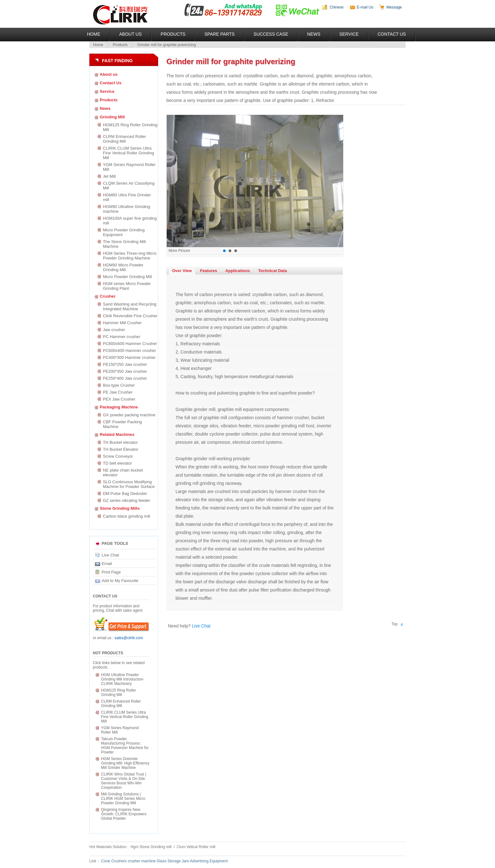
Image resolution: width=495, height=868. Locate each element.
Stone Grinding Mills (120, 508)
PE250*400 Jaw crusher (125, 378)
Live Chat (110, 555)
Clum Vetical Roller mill (196, 847)
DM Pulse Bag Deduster (125, 493)
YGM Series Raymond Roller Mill (129, 167)
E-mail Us (365, 7)
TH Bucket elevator (120, 442)
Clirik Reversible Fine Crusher (130, 316)
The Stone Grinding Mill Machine (124, 244)
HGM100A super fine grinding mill (130, 221)
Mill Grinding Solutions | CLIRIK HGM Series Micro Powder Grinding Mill (123, 799)
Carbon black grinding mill (127, 516)
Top (394, 624)
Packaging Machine (119, 407)
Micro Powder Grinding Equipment (124, 232)
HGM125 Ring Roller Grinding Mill (130, 127)
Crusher (108, 296)
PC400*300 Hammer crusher (129, 357)
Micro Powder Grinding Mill (127, 277)
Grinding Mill (112, 117)
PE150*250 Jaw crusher (125, 364)
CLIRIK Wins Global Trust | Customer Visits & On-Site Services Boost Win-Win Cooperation (124, 781)
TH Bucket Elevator (121, 449)
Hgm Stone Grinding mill (151, 847)
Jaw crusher (114, 330)
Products (173, 34)
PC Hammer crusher (122, 337)
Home (94, 34)
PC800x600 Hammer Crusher (130, 344)
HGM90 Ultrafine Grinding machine (127, 209)
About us (109, 74)
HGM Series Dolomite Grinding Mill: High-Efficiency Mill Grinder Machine (125, 763)
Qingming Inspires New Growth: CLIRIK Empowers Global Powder (124, 814)
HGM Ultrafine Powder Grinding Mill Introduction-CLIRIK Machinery (123, 679)
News (314, 34)
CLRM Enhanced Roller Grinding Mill (125, 139)
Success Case (271, 34)
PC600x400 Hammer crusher (129, 351)
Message (394, 7)
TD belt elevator (117, 463)
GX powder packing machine (129, 415)
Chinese (337, 7)
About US (131, 34)
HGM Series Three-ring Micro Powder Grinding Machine (130, 256)
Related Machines (117, 434)
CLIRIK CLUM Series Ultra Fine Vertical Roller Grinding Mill (128, 153)
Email (107, 564)
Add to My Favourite (120, 581)
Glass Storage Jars (173, 861)
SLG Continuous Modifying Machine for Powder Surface (129, 484)
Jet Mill (109, 176)
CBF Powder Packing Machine (122, 424)
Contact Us (392, 34)
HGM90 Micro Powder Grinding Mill (123, 267)
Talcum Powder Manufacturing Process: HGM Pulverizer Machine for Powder (125, 746)
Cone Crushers (114, 861)
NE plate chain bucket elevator (123, 473)
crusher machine (142, 861)
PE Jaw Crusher (118, 392)
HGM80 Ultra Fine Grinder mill (127, 197)
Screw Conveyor (118, 456)
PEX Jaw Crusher (119, 399)
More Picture (179, 251)
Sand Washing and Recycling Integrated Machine (130, 306)
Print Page (111, 572)
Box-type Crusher (119, 385)
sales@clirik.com (129, 638)
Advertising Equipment (209, 861)
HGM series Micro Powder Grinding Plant (127, 286)
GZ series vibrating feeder (127, 500)
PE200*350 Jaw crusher (125, 371)
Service (349, 34)
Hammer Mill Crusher (122, 323)
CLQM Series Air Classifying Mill (130, 186)
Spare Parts (219, 34)
